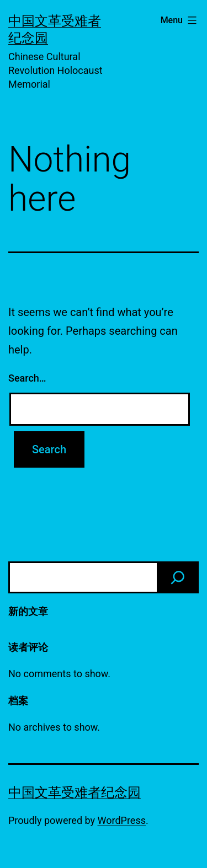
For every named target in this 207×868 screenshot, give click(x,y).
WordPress (122, 820)
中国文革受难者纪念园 (75, 792)
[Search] (178, 577)
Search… (27, 378)
